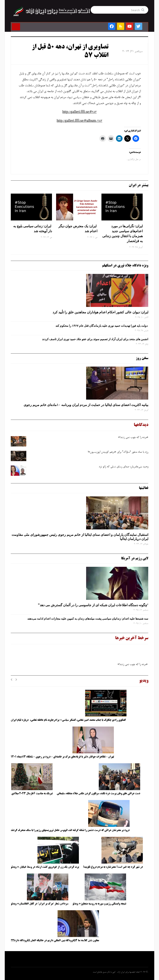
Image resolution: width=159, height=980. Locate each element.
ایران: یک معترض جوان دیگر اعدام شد (78, 228)
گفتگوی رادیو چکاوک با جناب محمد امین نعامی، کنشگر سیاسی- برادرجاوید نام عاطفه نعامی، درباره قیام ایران (69, 720)
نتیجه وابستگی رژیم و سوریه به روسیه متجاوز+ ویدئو (99, 904)
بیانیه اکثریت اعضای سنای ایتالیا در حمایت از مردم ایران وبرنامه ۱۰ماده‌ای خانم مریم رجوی (86, 405)
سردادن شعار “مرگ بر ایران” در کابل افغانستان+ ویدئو (40, 904)
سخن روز (142, 358)
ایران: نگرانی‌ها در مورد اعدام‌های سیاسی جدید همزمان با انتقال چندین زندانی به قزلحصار (122, 233)
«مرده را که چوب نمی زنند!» (133, 438)
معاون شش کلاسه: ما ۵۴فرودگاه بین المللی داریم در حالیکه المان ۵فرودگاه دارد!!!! (55, 941)
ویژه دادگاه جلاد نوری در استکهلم (125, 266)
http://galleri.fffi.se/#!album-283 (79, 121)
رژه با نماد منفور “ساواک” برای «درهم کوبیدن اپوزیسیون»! (118, 452)
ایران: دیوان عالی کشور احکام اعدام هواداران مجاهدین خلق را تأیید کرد (100, 312)
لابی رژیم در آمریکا (135, 559)
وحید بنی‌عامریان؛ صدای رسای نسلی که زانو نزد (123, 467)
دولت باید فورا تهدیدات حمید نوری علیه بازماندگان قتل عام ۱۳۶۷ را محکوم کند (102, 326)
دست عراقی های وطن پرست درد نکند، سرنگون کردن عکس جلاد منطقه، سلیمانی (98, 794)
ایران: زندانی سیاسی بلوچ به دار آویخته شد (33, 228)
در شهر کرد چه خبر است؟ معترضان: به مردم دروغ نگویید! (113, 867)
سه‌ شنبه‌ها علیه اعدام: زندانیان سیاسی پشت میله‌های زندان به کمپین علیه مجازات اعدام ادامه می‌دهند (88, 619)
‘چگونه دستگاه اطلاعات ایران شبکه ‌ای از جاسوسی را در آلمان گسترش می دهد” (93, 605)
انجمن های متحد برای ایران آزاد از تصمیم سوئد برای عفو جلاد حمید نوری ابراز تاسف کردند (95, 339)
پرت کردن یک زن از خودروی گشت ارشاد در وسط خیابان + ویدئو (45, 867)
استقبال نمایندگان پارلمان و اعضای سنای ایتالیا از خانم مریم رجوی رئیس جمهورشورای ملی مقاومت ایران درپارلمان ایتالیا (80, 537)
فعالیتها (144, 488)
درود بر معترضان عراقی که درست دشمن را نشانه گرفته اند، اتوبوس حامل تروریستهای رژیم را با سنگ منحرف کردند (70, 830)
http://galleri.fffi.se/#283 (79, 112)
